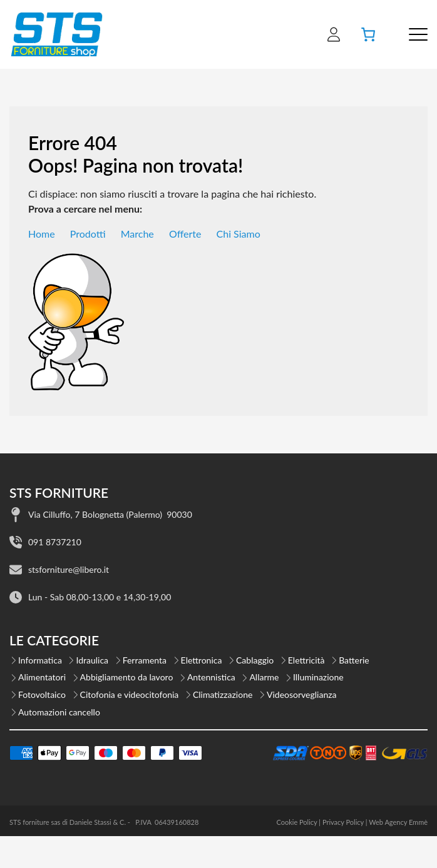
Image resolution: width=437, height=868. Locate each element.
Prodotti (88, 234)
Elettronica (202, 660)
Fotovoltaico (42, 694)
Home (42, 234)
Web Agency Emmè (398, 822)
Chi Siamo (239, 234)
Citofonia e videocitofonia (130, 694)
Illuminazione (318, 677)
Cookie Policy (296, 822)
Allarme (264, 677)
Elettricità (306, 660)
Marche (137, 234)
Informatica (40, 660)
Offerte (185, 234)
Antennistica (211, 677)
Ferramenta (145, 660)
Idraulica (92, 660)
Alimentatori (42, 677)
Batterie (354, 660)
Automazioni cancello (59, 712)
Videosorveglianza (302, 694)
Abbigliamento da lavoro (127, 677)
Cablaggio (255, 660)
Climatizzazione (223, 694)
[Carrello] (368, 34)
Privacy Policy (343, 822)
